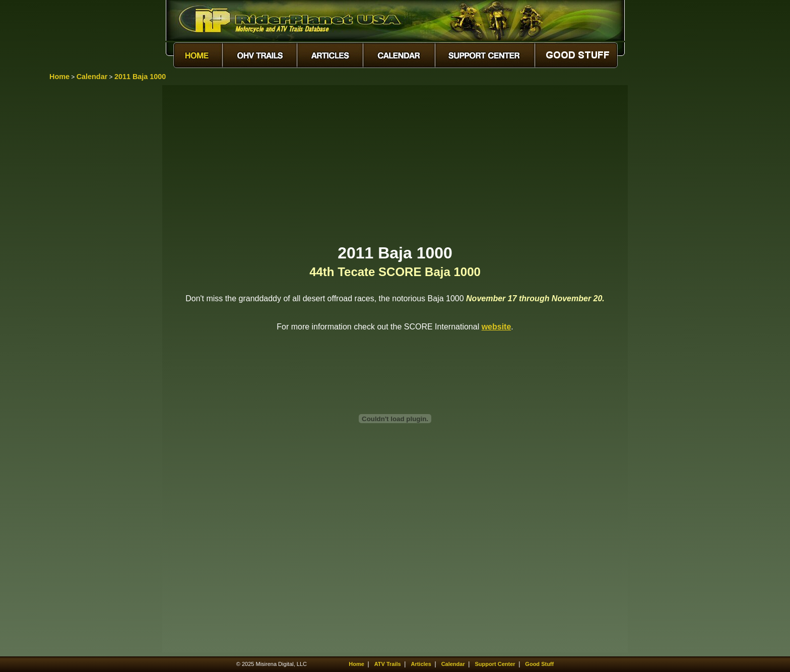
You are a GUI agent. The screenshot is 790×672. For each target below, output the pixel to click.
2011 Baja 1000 (140, 77)
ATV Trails (388, 664)
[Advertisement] (395, 164)
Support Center (495, 664)
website (497, 327)
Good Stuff (539, 664)
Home (59, 77)
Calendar (92, 77)
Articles (421, 664)
